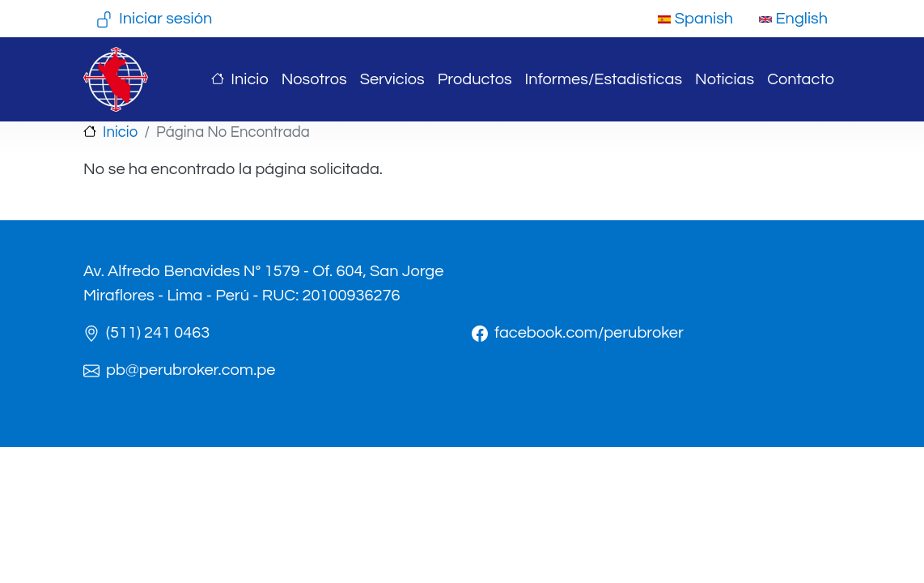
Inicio (249, 79)
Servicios (392, 79)
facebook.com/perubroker (589, 333)
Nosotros (314, 79)
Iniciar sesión (165, 19)
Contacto (801, 79)
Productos (475, 79)
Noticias (725, 79)
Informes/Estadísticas (604, 79)
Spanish (695, 19)
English (793, 19)
